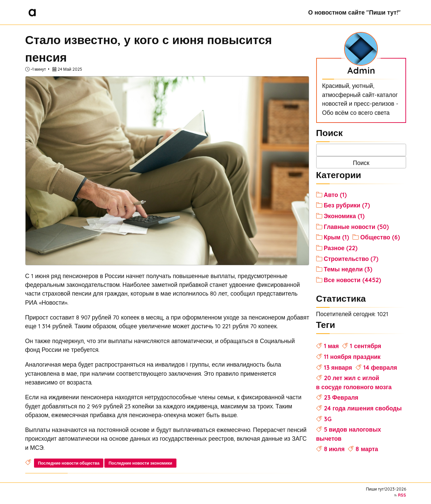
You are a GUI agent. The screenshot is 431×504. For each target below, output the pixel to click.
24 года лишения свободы (363, 408)
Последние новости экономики (141, 463)
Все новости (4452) (353, 280)
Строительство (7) (351, 259)
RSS (402, 495)
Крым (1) (337, 237)
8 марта (367, 449)
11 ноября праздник (352, 357)
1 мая (331, 346)
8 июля (334, 449)
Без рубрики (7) (347, 205)
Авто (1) (335, 195)
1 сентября (366, 346)
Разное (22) (341, 248)
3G (328, 419)
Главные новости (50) (356, 227)
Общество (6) (380, 237)
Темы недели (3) (348, 269)
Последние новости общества (69, 463)
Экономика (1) (344, 216)
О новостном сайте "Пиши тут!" (354, 12)
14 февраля (380, 367)
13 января (338, 367)
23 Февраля (341, 397)
